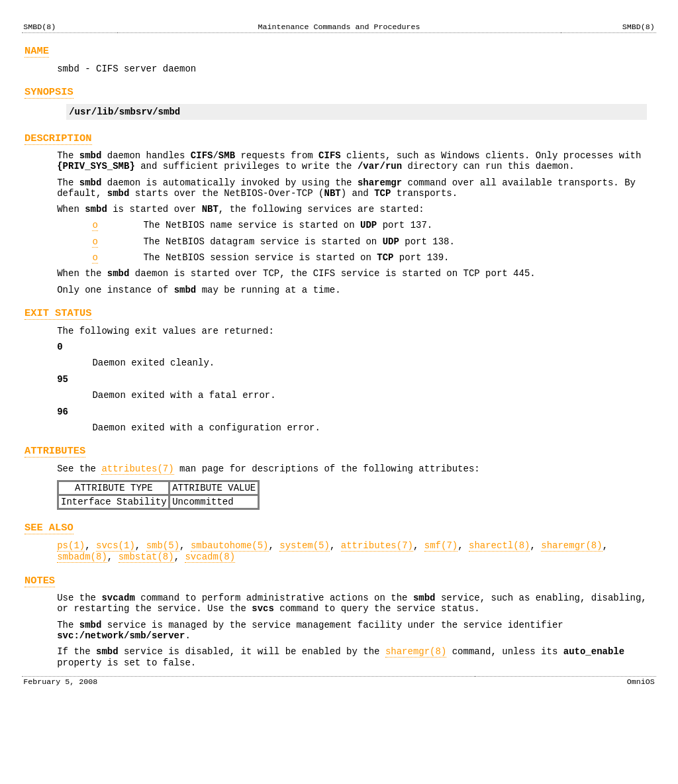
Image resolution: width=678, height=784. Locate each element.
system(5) (305, 603)
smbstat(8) (146, 616)
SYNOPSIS (49, 98)
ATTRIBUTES (55, 498)
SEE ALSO (49, 583)
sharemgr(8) (571, 603)
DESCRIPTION (58, 148)
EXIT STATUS (58, 345)
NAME (37, 53)
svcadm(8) (210, 616)
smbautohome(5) (230, 603)
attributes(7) (137, 518)
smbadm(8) (82, 616)
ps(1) (71, 603)
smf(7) (441, 603)
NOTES (40, 642)
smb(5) (163, 603)
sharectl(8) (499, 603)
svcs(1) (116, 603)
